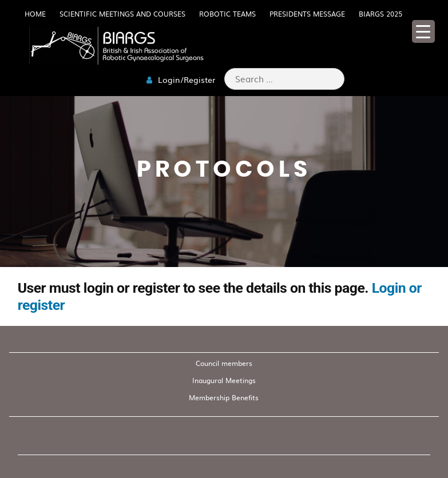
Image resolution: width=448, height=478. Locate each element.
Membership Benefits (224, 397)
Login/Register (181, 79)
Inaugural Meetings (224, 380)
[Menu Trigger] (423, 31)
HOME (35, 14)
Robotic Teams (227, 14)
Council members (224, 363)
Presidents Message (307, 14)
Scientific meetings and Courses (122, 14)
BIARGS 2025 (380, 14)
